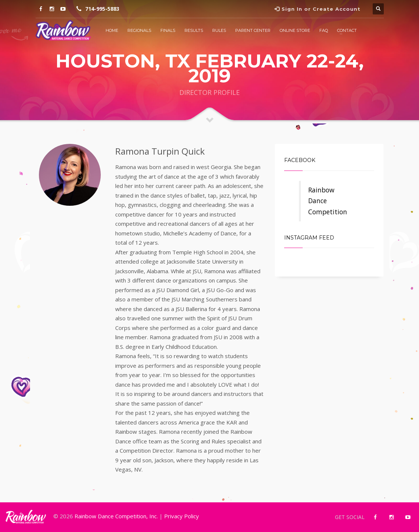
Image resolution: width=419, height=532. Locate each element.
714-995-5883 (102, 9)
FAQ (324, 30)
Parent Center (253, 30)
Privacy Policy (182, 516)
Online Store (295, 30)
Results (194, 30)
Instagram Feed (309, 238)
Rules (219, 30)
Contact (347, 30)
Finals (168, 30)
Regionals (139, 30)
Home (112, 30)
